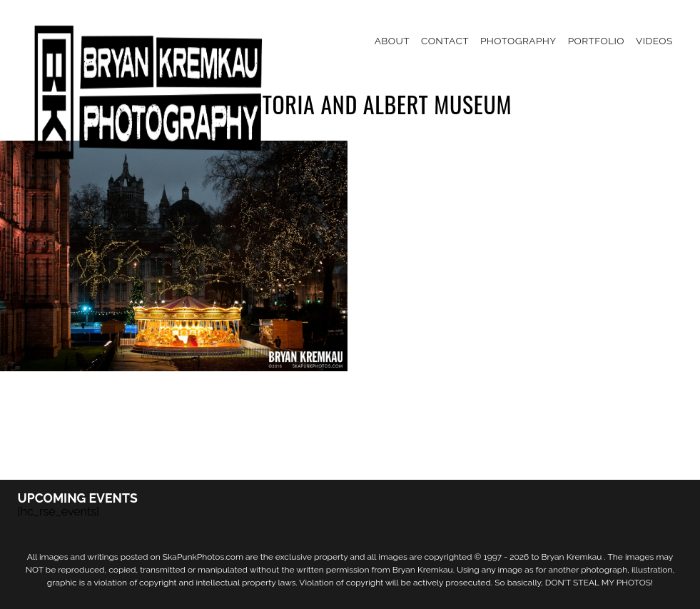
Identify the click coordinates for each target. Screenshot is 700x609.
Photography (518, 41)
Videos (654, 41)
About (392, 41)
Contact (445, 41)
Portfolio (596, 41)
